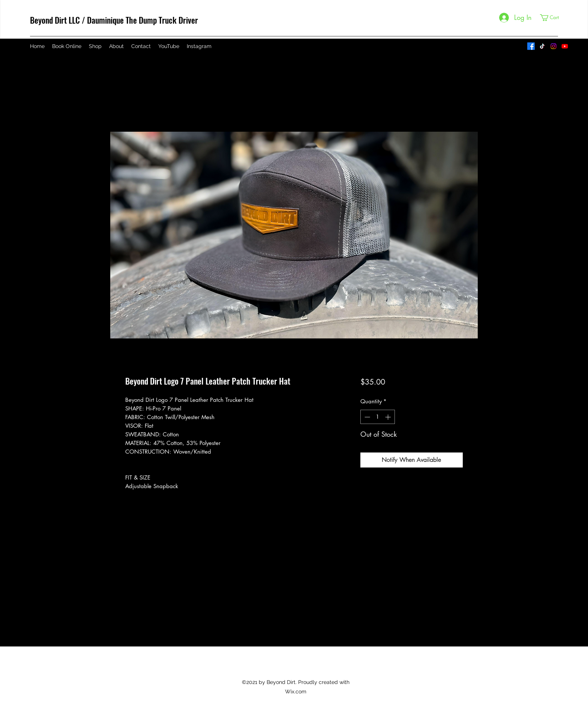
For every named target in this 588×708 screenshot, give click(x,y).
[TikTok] (542, 46)
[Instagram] (553, 46)
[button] (553, 18)
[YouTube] (565, 46)
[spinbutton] (377, 417)
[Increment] (389, 417)
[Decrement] (367, 417)
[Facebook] (531, 46)
